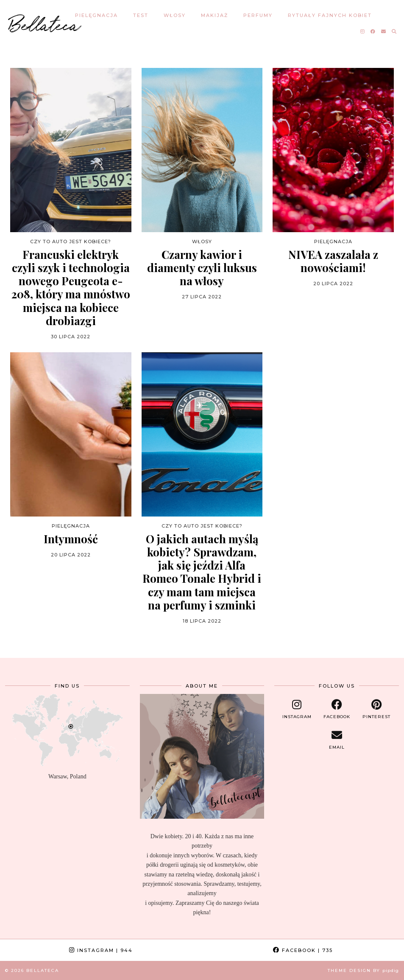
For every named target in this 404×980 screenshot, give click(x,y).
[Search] (394, 31)
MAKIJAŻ (215, 15)
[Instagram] (363, 31)
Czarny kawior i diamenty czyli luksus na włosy (202, 268)
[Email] (384, 31)
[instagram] (297, 709)
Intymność (71, 539)
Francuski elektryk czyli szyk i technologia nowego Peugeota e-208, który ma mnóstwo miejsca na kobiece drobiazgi (71, 288)
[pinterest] (376, 709)
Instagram (101, 950)
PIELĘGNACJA (96, 15)
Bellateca (45, 23)
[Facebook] (373, 31)
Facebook (303, 950)
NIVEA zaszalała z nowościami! (333, 261)
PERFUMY (258, 15)
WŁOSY (175, 15)
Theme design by (363, 970)
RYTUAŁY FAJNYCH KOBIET (330, 15)
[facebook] (337, 709)
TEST (141, 15)
